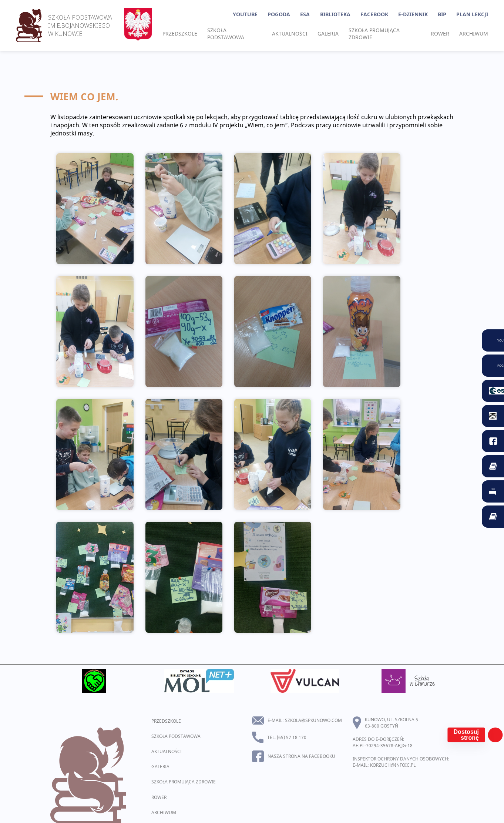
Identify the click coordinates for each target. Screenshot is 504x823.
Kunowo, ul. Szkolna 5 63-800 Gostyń (392, 723)
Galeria (328, 33)
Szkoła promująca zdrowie (374, 34)
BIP (442, 14)
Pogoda (279, 14)
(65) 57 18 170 (292, 737)
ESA (305, 14)
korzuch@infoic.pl (393, 765)
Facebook (374, 14)
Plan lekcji (472, 14)
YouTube (245, 14)
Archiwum (474, 33)
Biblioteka (335, 14)
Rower (440, 33)
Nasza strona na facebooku (301, 756)
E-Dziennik (413, 14)
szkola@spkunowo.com (313, 720)
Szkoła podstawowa (226, 34)
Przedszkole (180, 33)
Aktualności (290, 33)
